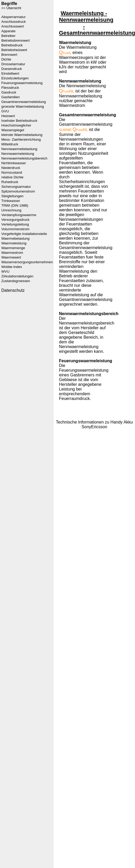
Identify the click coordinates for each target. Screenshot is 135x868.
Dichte (6, 59)
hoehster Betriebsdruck (19, 121)
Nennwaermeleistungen (81, 139)
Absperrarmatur (13, 17)
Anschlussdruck (13, 22)
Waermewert (11, 257)
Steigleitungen (12, 196)
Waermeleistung (14, 243)
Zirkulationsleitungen (17, 276)
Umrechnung (11, 210)
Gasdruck (9, 92)
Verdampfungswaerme (19, 215)
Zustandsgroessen (16, 281)
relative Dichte (12, 177)
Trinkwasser (11, 201)
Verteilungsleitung (15, 224)
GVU (5, 111)
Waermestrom (12, 253)
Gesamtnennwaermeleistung (24, 102)
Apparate (8, 31)
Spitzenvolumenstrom (18, 191)
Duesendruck (12, 69)
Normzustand (12, 172)
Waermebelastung (15, 238)
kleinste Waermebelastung (22, 135)
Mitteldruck (10, 144)
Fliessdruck (10, 88)
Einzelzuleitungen (15, 78)
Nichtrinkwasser (14, 163)
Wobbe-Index (12, 267)
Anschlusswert (13, 26)
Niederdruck (11, 168)
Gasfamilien (10, 97)
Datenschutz (13, 290)
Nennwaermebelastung (19, 149)
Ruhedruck (10, 182)
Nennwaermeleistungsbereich (24, 158)
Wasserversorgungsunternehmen (27, 262)
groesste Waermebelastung (23, 106)
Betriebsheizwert (14, 50)
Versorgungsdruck (15, 220)
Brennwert (9, 55)
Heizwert (8, 116)
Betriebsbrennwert (15, 40)
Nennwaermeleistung (18, 154)
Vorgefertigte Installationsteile (24, 234)
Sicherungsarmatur (16, 187)
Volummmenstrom (15, 229)
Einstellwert (10, 73)
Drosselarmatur (13, 64)
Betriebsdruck (12, 45)
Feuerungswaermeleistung (22, 83)
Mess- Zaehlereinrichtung (21, 139)
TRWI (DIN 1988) (15, 205)
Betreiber (8, 36)
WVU (5, 271)
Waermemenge (13, 248)
